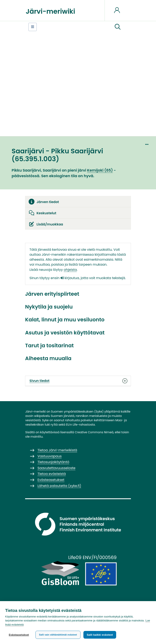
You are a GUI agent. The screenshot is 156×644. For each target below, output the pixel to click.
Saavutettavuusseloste (57, 468)
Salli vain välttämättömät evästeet (58, 635)
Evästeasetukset (19, 635)
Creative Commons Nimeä (94, 432)
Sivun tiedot (78, 381)
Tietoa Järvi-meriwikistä (57, 450)
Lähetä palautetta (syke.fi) (59, 486)
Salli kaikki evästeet (100, 635)
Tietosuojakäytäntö (53, 462)
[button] (118, 27)
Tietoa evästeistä (52, 474)
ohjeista (70, 270)
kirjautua (70, 278)
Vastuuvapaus (50, 456)
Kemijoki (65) (100, 170)
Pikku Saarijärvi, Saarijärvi (36, 170)
